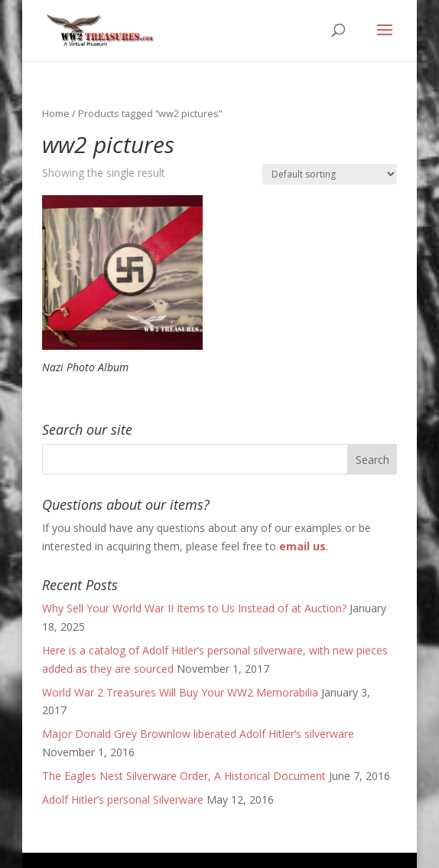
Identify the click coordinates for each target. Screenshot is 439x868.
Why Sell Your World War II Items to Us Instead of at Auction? (194, 608)
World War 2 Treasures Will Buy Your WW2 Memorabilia (180, 692)
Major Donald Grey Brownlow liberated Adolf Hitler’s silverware (198, 734)
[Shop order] (330, 174)
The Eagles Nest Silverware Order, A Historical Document (184, 776)
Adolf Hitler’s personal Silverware (123, 799)
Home (56, 113)
